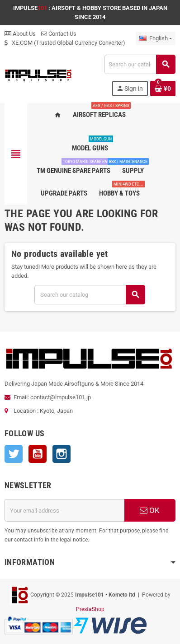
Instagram (62, 454)
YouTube (38, 454)
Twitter (14, 454)
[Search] (140, 64)
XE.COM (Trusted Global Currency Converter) (65, 43)
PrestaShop (90, 609)
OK (150, 510)
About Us (20, 34)
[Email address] (64, 510)
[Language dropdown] (156, 38)
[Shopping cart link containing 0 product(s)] (163, 89)
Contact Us (59, 34)
